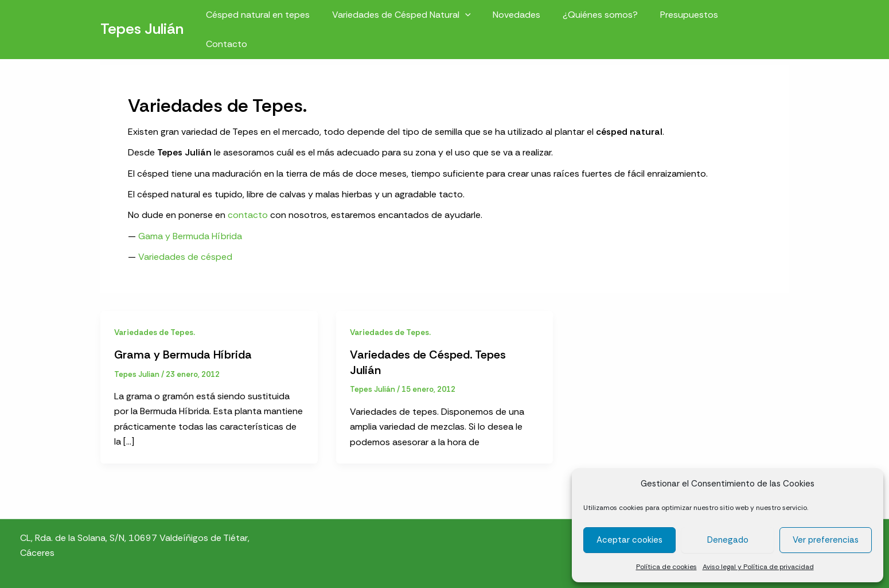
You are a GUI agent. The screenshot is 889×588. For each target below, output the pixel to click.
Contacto (759, 18)
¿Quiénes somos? (606, 18)
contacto (248, 215)
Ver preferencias (826, 540)
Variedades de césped (185, 257)
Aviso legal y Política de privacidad (758, 567)
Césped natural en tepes (275, 18)
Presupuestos (691, 18)
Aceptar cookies (629, 540)
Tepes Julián (142, 18)
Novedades (526, 18)
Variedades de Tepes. (155, 332)
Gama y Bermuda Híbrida (190, 236)
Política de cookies (666, 567)
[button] (478, 18)
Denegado (728, 540)
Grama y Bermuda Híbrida (183, 355)
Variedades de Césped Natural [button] (415, 18)
